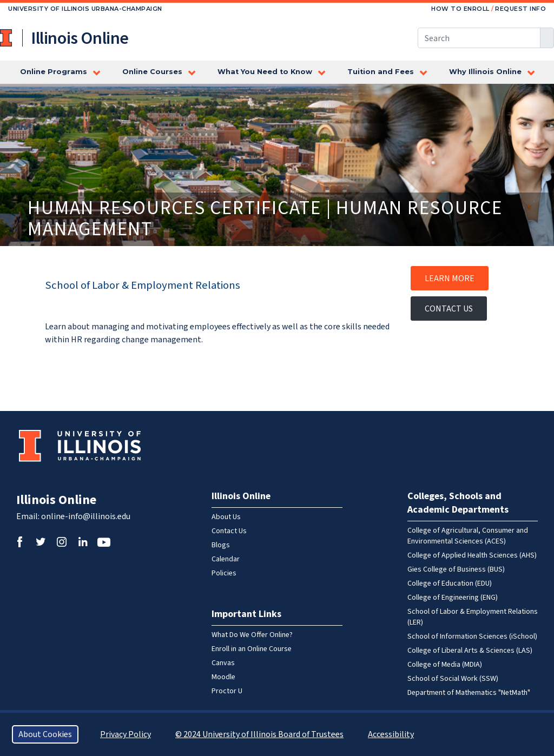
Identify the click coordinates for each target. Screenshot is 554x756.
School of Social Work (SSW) (453, 679)
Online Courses (152, 72)
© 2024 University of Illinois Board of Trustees (259, 734)
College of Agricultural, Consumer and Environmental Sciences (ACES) (468, 536)
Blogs (221, 545)
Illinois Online (56, 500)
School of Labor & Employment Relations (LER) (473, 617)
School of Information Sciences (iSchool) (472, 636)
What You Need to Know (265, 72)
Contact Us (449, 309)
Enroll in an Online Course (252, 649)
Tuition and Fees (381, 72)
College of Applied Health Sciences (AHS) (472, 555)
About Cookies (45, 734)
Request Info (520, 9)
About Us (226, 517)
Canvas (223, 663)
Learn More (450, 278)
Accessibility (391, 734)
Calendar (226, 559)
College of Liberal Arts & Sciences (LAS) (470, 651)
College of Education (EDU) (450, 583)
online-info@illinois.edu (86, 516)
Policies (224, 573)
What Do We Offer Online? (252, 635)
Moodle (223, 677)
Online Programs (54, 72)
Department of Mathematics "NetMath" (469, 693)
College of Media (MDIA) (445, 665)
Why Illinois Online (485, 72)
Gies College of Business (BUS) (456, 569)
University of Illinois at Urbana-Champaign (7, 38)
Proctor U (227, 691)
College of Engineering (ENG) (453, 598)
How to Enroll (460, 9)
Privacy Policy (126, 734)
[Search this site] (479, 38)
